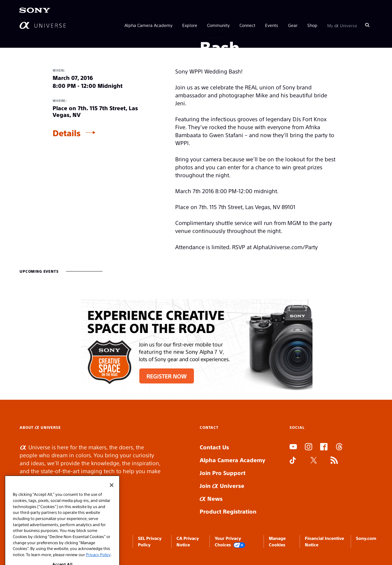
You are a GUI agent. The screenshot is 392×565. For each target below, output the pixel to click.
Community (218, 25)
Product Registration (228, 511)
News (211, 498)
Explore (190, 25)
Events (272, 25)
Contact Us (214, 447)
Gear (293, 25)
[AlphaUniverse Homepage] (43, 25)
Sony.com (366, 538)
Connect (247, 25)
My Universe (342, 25)
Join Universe (222, 486)
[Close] (112, 500)
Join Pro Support (223, 473)
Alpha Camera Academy (148, 25)
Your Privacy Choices (230, 542)
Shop (312, 25)
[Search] (367, 25)
